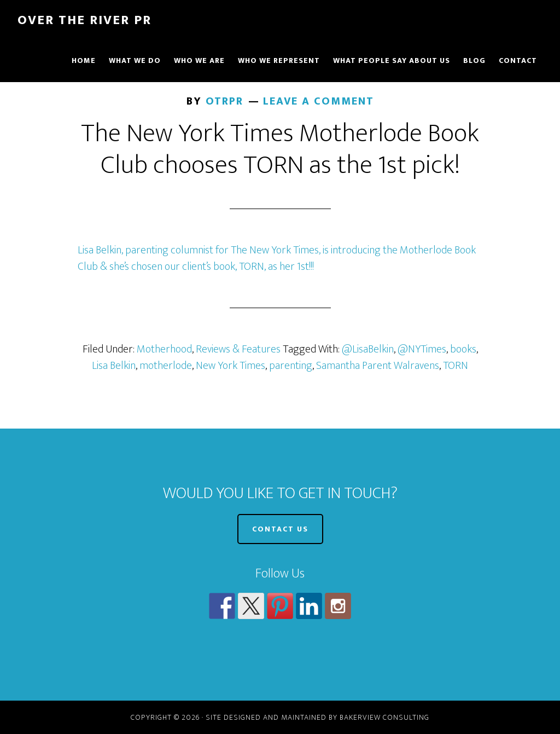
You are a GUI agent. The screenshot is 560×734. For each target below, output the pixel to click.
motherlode (166, 366)
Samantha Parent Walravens (378, 366)
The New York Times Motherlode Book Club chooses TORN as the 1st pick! (280, 149)
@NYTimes (422, 349)
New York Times (231, 366)
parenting (291, 366)
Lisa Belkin (114, 366)
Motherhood (164, 349)
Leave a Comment (319, 101)
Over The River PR (84, 20)
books (463, 349)
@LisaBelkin (368, 349)
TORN (456, 366)
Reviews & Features (238, 349)
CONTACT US (280, 529)
